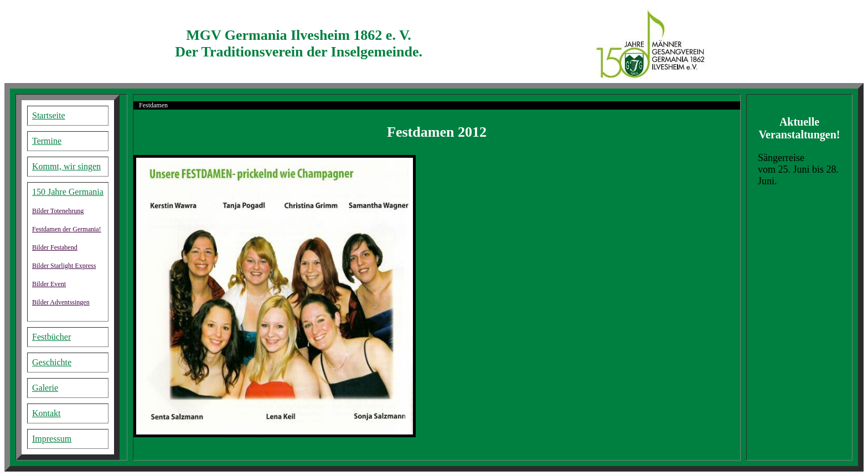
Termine (47, 141)
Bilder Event (49, 284)
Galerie (45, 388)
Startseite (49, 115)
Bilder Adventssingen (61, 302)
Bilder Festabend (55, 247)
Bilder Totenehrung (58, 211)
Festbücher (51, 337)
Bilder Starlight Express (64, 266)
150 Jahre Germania (68, 192)
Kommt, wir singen (66, 166)
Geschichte (52, 362)
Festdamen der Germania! (67, 229)
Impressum (52, 439)
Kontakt (46, 413)
